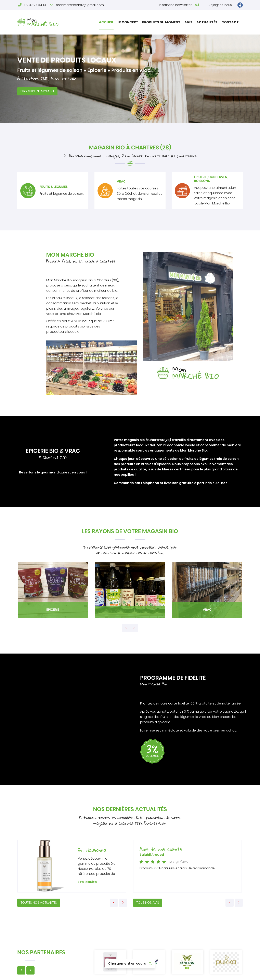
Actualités (207, 22)
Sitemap (188, 974)
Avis (188, 22)
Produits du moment (161, 22)
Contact (230, 22)
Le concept (128, 22)
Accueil (106, 22)
